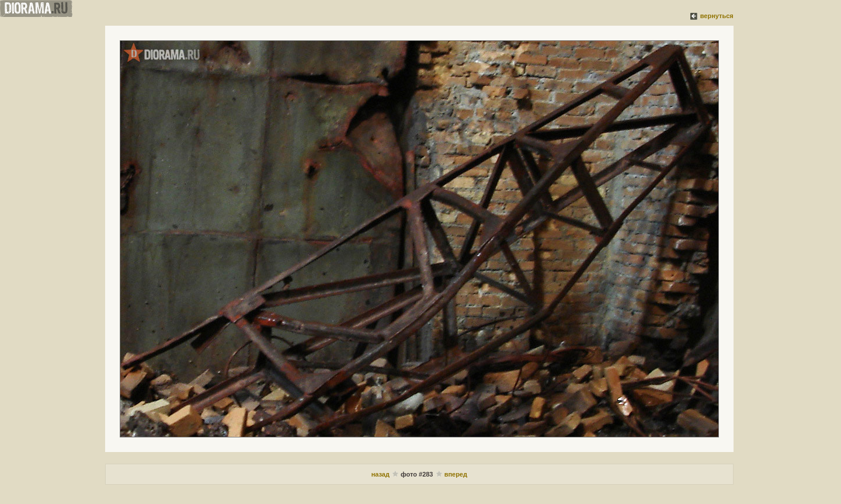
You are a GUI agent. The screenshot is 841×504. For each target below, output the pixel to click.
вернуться (717, 16)
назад (380, 474)
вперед (456, 474)
